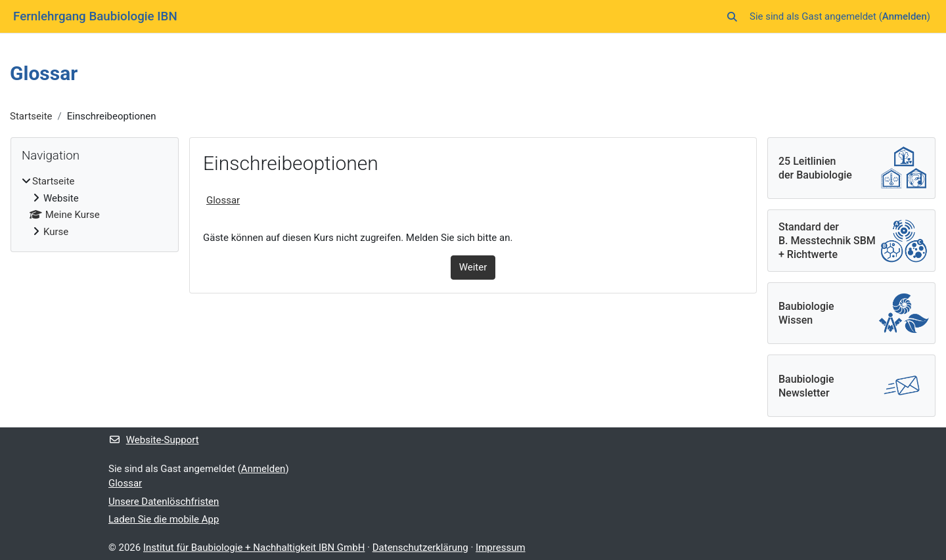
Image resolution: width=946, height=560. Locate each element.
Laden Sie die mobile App (164, 519)
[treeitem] (95, 206)
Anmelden (905, 16)
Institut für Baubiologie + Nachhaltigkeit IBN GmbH (254, 548)
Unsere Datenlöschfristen (164, 502)
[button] (732, 17)
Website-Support (154, 440)
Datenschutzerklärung (420, 548)
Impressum (500, 548)
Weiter (473, 267)
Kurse (56, 232)
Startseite (31, 116)
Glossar (223, 200)
